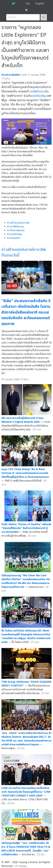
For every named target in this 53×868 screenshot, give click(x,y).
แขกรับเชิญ (39, 96)
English (40, 4)
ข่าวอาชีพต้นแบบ (15, 227)
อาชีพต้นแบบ (38, 91)
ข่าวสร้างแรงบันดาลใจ (18, 223)
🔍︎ (44, 17)
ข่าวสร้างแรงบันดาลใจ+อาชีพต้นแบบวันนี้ (24, 252)
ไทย (28, 4)
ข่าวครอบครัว (14, 238)
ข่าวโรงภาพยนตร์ (16, 230)
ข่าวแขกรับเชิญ (15, 234)
